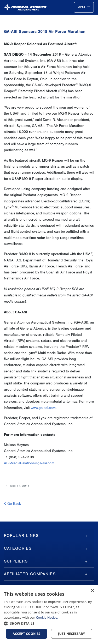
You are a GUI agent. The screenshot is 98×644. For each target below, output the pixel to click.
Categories (18, 548)
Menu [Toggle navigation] (84, 7)
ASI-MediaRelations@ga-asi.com (29, 463)
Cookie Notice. (47, 617)
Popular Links (21, 536)
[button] (49, 623)
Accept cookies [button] (27, 634)
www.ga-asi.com (43, 408)
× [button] (92, 591)
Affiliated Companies (30, 574)
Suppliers (16, 561)
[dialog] (49, 615)
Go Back (12, 504)
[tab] (49, 536)
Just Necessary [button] (71, 634)
